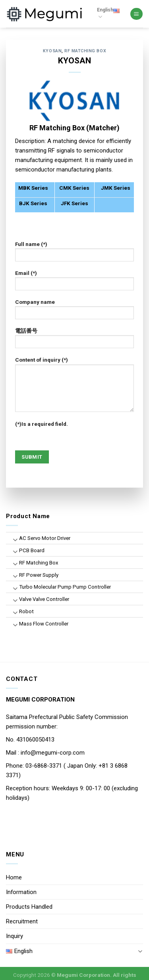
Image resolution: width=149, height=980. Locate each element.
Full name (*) (75, 254)
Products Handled (29, 907)
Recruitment (22, 921)
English (108, 14)
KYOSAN (52, 51)
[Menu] (136, 14)
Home (14, 877)
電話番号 (75, 341)
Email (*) (75, 283)
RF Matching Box (85, 51)
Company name (75, 312)
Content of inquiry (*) (75, 387)
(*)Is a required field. (42, 424)
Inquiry (15, 936)
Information (21, 892)
